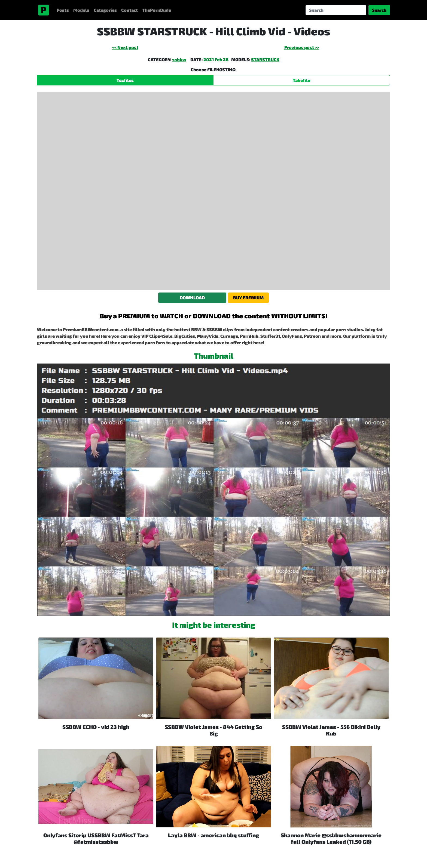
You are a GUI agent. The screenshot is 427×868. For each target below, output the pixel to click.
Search (379, 10)
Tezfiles (125, 80)
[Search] (336, 10)
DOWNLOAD (192, 298)
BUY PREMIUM (248, 298)
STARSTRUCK (265, 59)
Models (81, 10)
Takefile (301, 80)
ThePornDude (157, 10)
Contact (129, 10)
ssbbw (179, 59)
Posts (63, 10)
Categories (105, 10)
